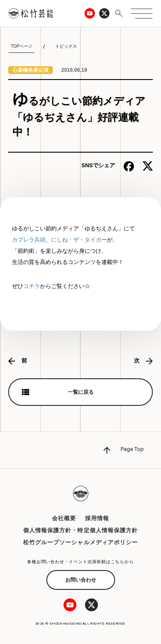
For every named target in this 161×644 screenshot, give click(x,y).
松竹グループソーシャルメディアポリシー (80, 542)
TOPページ (21, 46)
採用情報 (97, 518)
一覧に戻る (81, 392)
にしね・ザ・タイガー (79, 240)
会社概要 (64, 518)
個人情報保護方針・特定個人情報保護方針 (80, 530)
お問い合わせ (81, 580)
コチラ (32, 286)
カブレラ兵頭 (29, 240)
